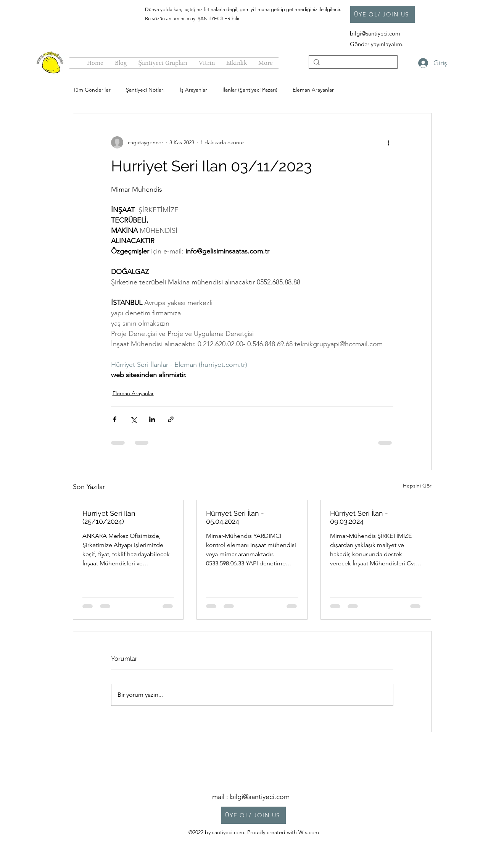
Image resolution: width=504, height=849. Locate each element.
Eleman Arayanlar (313, 90)
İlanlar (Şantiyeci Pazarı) (250, 90)
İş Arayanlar (193, 90)
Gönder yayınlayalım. (377, 44)
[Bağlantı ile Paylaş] (171, 419)
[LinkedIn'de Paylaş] (152, 419)
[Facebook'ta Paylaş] (115, 419)
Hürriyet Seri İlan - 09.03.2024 (359, 517)
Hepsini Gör (417, 486)
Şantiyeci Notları (145, 90)
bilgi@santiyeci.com (376, 33)
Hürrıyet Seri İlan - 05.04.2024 (235, 517)
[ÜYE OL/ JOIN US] (382, 14)
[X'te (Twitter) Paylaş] (133, 419)
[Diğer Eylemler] (389, 142)
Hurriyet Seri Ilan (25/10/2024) (109, 517)
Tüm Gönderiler (92, 90)
